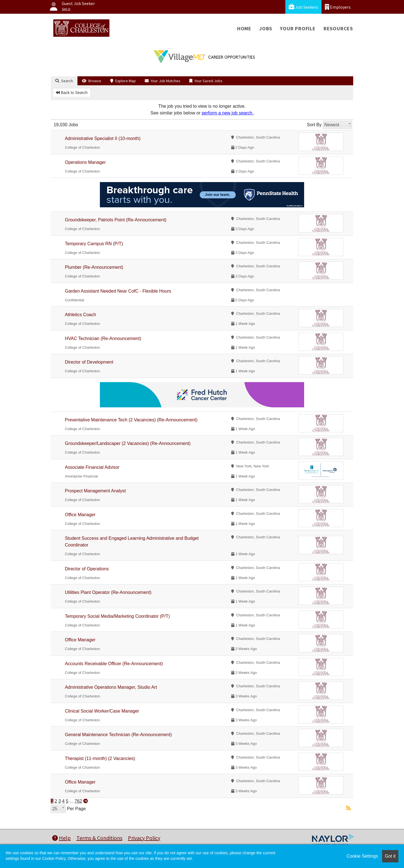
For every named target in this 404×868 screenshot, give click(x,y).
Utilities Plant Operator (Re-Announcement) (108, 592)
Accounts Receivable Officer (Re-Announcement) (114, 664)
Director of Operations (87, 569)
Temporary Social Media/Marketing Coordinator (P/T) (117, 616)
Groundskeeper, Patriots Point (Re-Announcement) (116, 220)
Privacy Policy (144, 838)
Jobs (266, 28)
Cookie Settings (362, 856)
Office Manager (80, 515)
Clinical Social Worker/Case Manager (102, 711)
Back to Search (72, 93)
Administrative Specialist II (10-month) (103, 138)
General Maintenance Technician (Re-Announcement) (118, 735)
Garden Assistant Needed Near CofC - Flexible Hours (118, 291)
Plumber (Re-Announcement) (94, 267)
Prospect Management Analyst (95, 491)
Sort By (314, 125)
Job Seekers (303, 7)
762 (78, 801)
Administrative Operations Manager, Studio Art (111, 687)
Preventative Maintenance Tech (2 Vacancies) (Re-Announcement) (131, 420)
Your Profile (298, 28)
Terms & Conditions (99, 838)
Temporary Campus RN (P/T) (94, 244)
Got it (390, 856)
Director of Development (89, 362)
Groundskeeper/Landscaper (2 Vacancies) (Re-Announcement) (128, 443)
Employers (338, 7)
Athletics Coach (80, 315)
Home (244, 28)
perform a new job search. (228, 113)
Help (61, 838)
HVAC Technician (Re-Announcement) (103, 338)
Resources (338, 28)
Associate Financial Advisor (92, 467)
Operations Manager (85, 162)
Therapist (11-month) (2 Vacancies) (100, 758)
